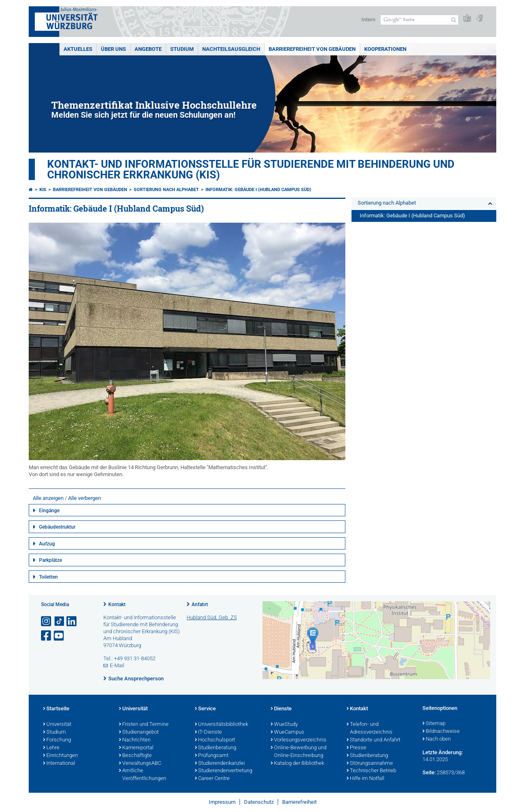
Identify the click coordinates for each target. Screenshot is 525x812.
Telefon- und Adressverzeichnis (370, 729)
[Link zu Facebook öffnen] (47, 636)
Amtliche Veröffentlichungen (143, 775)
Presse (356, 748)
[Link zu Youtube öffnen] (59, 636)
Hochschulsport (215, 740)
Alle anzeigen (48, 498)
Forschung (57, 740)
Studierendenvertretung (224, 771)
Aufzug (47, 544)
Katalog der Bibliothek (297, 764)
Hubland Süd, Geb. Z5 (212, 617)
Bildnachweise (441, 732)
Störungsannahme (370, 764)
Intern (368, 19)
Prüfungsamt (212, 756)
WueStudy (284, 725)
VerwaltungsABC (140, 764)
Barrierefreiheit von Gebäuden (312, 49)
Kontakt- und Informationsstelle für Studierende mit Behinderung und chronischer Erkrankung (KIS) (251, 169)
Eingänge (49, 511)
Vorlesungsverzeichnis (299, 740)
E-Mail (117, 665)
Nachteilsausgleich (231, 49)
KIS (43, 190)
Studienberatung (216, 748)
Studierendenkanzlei (220, 764)
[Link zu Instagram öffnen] (47, 622)
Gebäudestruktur (57, 527)
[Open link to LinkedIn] (72, 622)
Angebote (148, 49)
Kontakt (117, 604)
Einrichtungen (60, 756)
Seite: (429, 772)
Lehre (51, 748)
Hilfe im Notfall (365, 779)
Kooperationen (385, 49)
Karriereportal (136, 748)
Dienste (281, 709)
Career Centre (212, 779)
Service (205, 709)
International (59, 764)
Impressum (222, 802)
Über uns (113, 49)
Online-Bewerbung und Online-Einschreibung (299, 752)
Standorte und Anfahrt (373, 740)
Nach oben (437, 739)
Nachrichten (135, 740)
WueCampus (288, 732)
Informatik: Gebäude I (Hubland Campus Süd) (258, 190)
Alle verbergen (84, 498)
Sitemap (434, 724)
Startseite (56, 709)
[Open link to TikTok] (59, 622)
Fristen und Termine (144, 725)
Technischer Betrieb (371, 771)
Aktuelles (78, 49)
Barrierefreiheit (299, 802)
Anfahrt (200, 604)
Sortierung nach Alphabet (166, 190)
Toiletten (48, 577)
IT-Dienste (208, 732)
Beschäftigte (135, 756)
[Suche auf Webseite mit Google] (419, 20)
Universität (57, 725)
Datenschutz (259, 802)
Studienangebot (139, 732)
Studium (182, 49)
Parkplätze (50, 560)
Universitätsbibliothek (221, 725)
